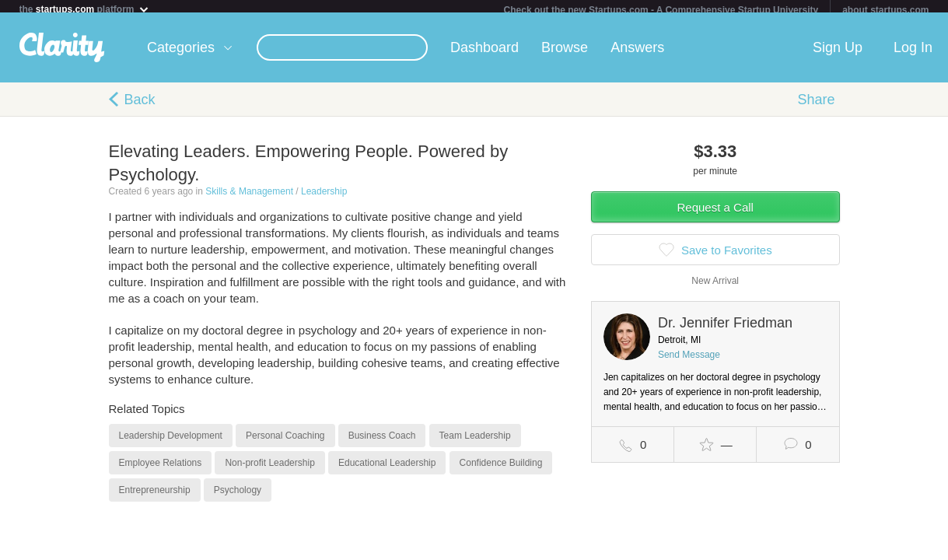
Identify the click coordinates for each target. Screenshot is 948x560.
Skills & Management (249, 198)
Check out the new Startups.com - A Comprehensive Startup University (661, 10)
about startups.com (885, 10)
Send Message (689, 361)
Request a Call (715, 213)
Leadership (324, 198)
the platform (85, 9)
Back (140, 106)
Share (816, 106)
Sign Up (838, 54)
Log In (913, 54)
